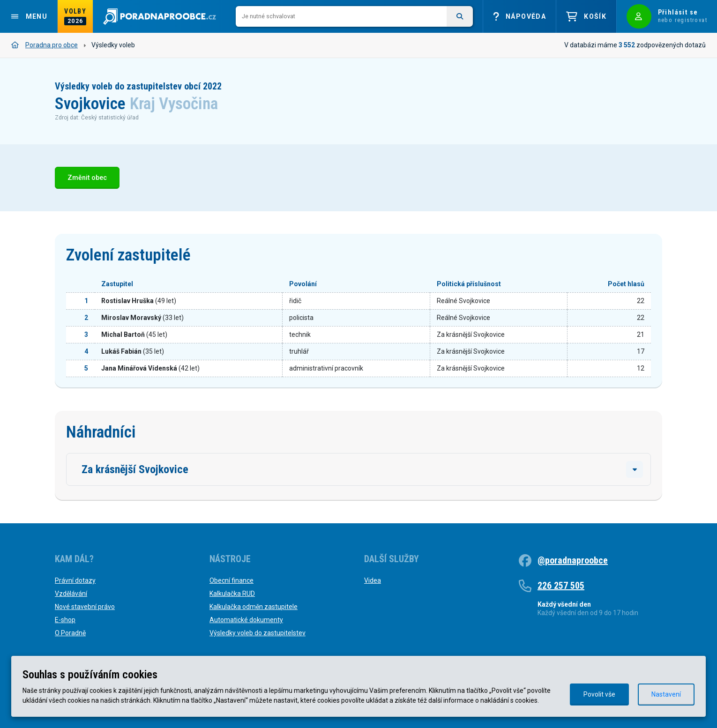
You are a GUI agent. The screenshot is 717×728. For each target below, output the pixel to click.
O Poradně (70, 633)
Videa (373, 580)
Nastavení (666, 694)
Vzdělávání (71, 594)
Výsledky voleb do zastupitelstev (258, 633)
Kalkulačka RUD (232, 594)
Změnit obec (87, 178)
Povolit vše (599, 694)
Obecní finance (232, 580)
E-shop (65, 620)
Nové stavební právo (85, 607)
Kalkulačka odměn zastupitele (254, 607)
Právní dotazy (75, 580)
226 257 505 (561, 586)
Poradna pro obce (45, 45)
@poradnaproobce (573, 560)
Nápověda (519, 17)
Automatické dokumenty (246, 620)
